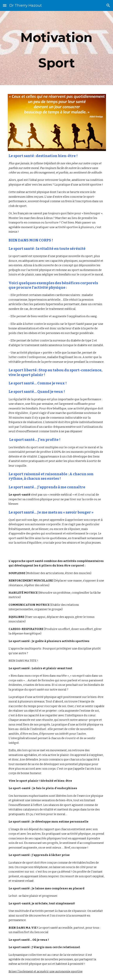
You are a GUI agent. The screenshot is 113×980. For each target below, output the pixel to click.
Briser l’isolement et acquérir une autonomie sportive (46, 971)
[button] (5, 5)
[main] (56, 50)
